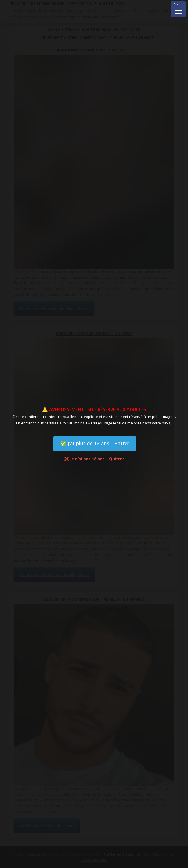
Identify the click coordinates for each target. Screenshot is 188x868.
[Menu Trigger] (178, 9)
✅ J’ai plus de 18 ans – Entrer (95, 443)
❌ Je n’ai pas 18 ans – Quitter (94, 459)
